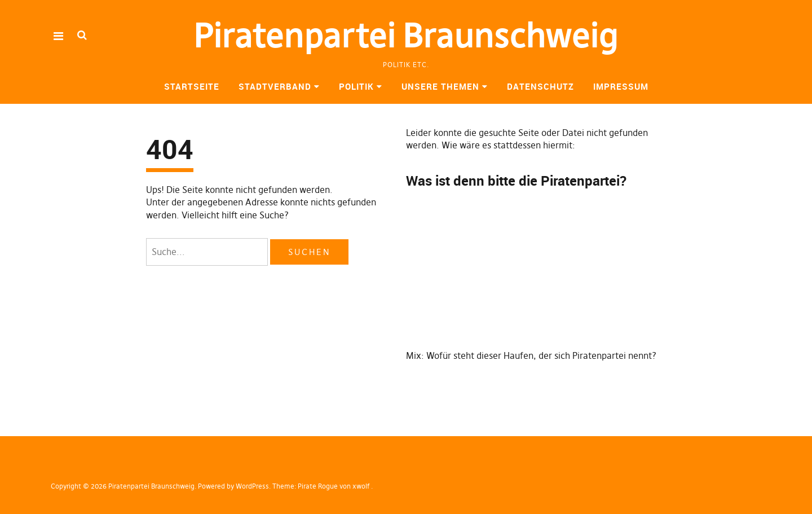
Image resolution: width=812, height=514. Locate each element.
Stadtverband (275, 86)
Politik (356, 86)
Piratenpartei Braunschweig (406, 35)
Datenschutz (540, 86)
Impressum (621, 86)
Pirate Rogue (318, 486)
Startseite (192, 86)
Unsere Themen (440, 86)
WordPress (252, 486)
